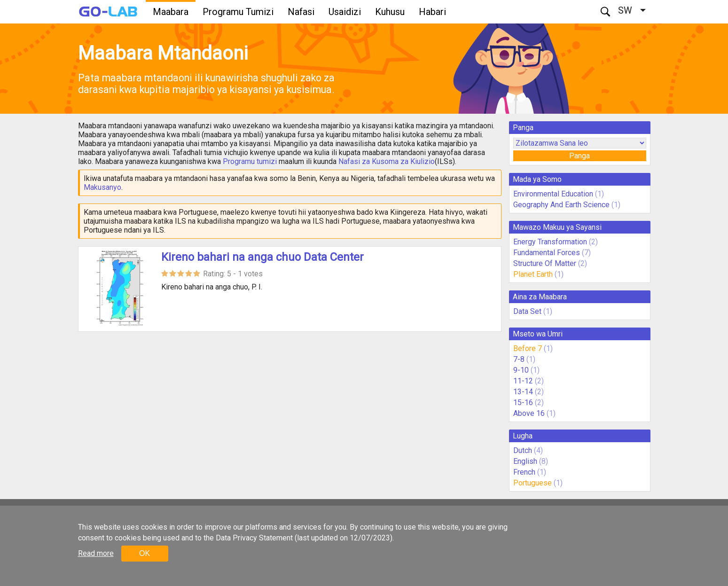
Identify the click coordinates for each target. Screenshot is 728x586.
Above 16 (529, 413)
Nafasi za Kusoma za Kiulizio (387, 161)
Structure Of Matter (545, 263)
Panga (579, 156)
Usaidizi (345, 12)
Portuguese (532, 483)
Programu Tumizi (238, 12)
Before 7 (528, 348)
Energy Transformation (550, 242)
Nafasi (301, 12)
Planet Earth (533, 274)
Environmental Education (553, 194)
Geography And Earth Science (561, 205)
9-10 (521, 370)
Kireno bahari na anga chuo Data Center (262, 257)
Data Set (527, 311)
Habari (432, 12)
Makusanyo (102, 187)
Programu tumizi (250, 161)
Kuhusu (390, 12)
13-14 (523, 392)
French (524, 472)
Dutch (523, 450)
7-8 (519, 359)
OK (145, 553)
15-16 (523, 402)
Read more (96, 553)
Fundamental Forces (547, 253)
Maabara (171, 12)
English (525, 461)
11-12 (523, 381)
